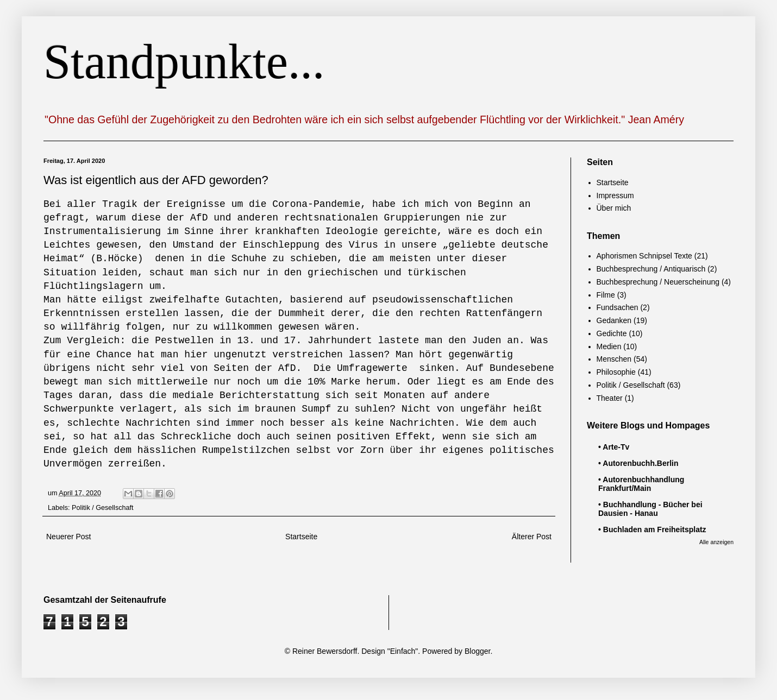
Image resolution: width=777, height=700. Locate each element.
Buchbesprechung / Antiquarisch (651, 269)
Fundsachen (618, 307)
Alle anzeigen (716, 542)
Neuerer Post (68, 537)
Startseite (301, 537)
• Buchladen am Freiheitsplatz (652, 529)
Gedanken (614, 320)
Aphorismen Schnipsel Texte (644, 256)
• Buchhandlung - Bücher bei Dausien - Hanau (650, 509)
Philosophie (616, 372)
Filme (606, 295)
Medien (609, 346)
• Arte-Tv (614, 447)
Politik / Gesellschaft (102, 508)
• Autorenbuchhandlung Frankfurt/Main (641, 484)
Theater (610, 398)
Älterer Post (532, 537)
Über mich (614, 208)
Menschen (614, 359)
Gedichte (612, 333)
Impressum (615, 196)
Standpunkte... (184, 62)
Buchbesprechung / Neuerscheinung (658, 282)
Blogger (477, 651)
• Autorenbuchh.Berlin (638, 463)
